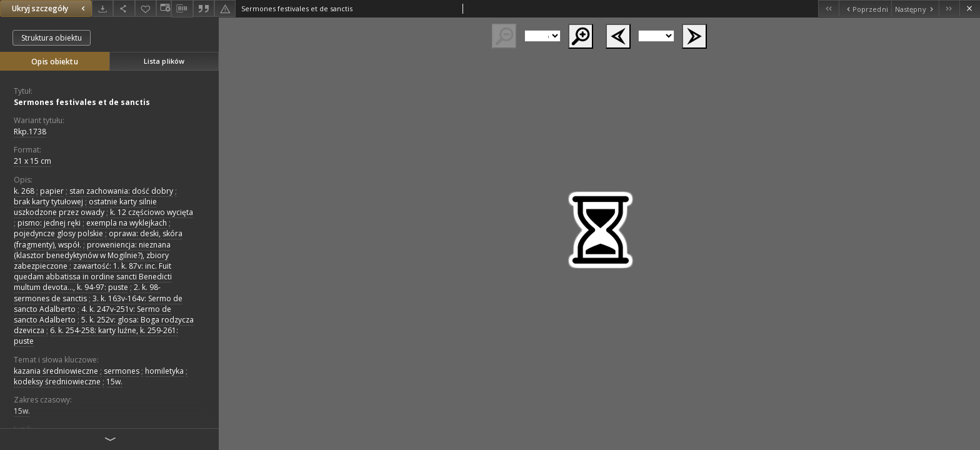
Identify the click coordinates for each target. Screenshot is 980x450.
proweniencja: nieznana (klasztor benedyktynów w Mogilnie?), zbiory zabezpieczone (92, 255)
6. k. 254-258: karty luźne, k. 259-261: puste (96, 336)
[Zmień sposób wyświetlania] (164, 8)
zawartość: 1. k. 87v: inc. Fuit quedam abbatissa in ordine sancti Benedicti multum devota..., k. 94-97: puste (93, 277)
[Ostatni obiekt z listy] (949, 8)
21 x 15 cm (32, 161)
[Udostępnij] (124, 8)
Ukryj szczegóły (50, 8)
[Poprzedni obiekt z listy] (865, 8)
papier (52, 191)
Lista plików (164, 61)
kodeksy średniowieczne (57, 382)
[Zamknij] (970, 8)
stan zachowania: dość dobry (121, 191)
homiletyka (164, 371)
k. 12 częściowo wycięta (152, 212)
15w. (114, 382)
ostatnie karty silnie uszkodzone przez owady (85, 207)
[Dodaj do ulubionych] (146, 8)
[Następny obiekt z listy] (915, 8)
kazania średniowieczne (56, 371)
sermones (122, 371)
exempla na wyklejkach (127, 223)
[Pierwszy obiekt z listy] (828, 8)
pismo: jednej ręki (49, 223)
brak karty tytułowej (48, 202)
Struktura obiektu (52, 38)
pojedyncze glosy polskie (58, 233)
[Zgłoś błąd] (225, 8)
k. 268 (24, 191)
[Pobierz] (102, 8)
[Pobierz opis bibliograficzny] (182, 9)
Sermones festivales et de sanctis (82, 102)
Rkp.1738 (30, 132)
